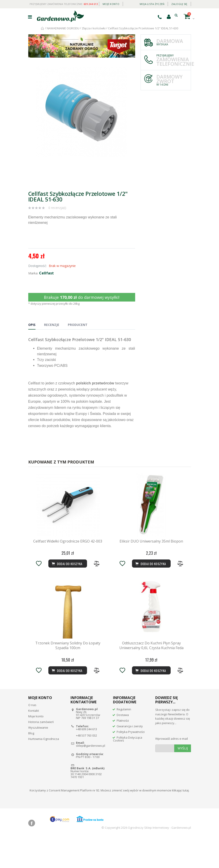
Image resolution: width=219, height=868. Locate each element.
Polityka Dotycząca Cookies (128, 769)
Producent (78, 325)
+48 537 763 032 (86, 766)
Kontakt (34, 741)
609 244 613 (91, 4)
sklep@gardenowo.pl (91, 776)
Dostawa (123, 745)
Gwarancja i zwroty (130, 756)
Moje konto (111, 4)
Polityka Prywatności (131, 762)
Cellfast (46, 273)
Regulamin (124, 739)
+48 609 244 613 (86, 759)
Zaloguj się (179, 4)
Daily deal (130, 3)
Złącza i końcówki (94, 28)
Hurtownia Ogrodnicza (44, 769)
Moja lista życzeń (152, 4)
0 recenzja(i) (57, 208)
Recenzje (52, 325)
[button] (131, 71)
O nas (32, 735)
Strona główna (43, 28)
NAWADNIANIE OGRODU (63, 28)
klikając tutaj (180, 821)
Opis (32, 325)
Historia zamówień (41, 752)
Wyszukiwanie (38, 758)
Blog (31, 763)
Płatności (123, 751)
